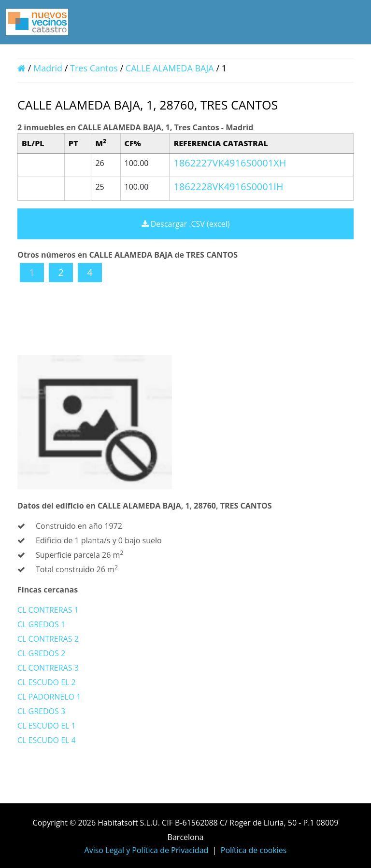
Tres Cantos (94, 68)
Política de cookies (254, 850)
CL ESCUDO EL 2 (47, 682)
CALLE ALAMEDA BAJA (171, 68)
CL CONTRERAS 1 (48, 610)
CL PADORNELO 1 (49, 697)
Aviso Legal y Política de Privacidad (147, 850)
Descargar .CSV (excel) (186, 224)
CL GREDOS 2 (41, 653)
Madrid (48, 68)
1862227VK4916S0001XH (230, 163)
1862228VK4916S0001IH (228, 186)
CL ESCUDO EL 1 (47, 726)
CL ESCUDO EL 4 (47, 740)
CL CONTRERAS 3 (48, 668)
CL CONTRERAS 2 (48, 639)
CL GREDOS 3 (41, 711)
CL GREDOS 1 (41, 624)
